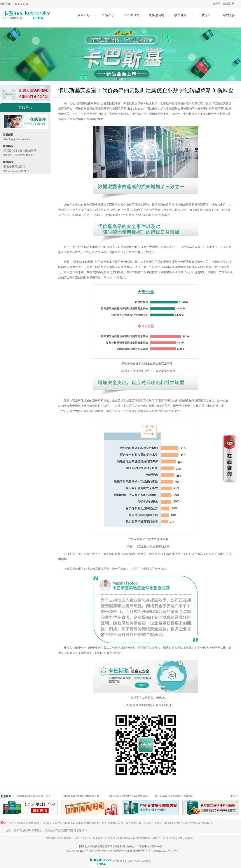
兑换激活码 (156, 15)
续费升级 (180, 15)
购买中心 (84, 15)
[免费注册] (229, 4)
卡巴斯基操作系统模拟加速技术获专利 (176, 796)
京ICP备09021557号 (78, 851)
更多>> (234, 796)
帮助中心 (157, 846)
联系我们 (120, 846)
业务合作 (132, 846)
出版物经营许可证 (141, 851)
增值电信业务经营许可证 (115, 851)
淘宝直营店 (106, 846)
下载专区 (205, 15)
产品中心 (108, 15)
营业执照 (95, 851)
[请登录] (217, 4)
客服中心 (144, 846)
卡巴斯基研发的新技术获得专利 (81, 796)
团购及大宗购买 (88, 846)
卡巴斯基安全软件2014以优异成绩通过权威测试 (130, 796)
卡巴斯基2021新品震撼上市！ (33, 796)
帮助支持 (229, 15)
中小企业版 (132, 15)
